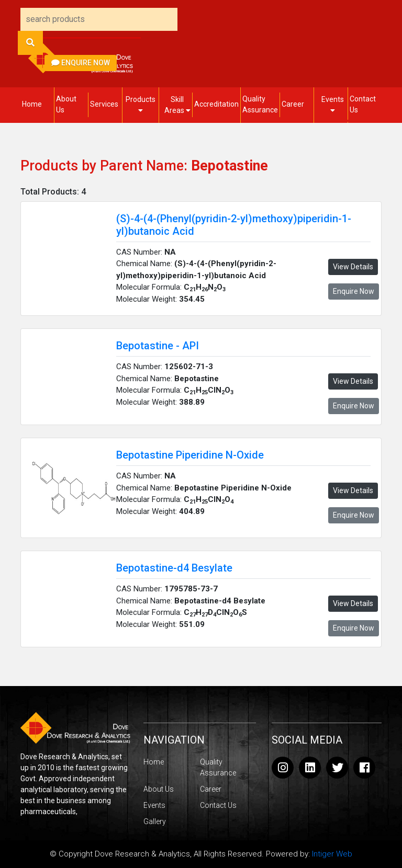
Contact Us (363, 104)
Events (333, 105)
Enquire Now (81, 63)
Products (141, 105)
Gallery (155, 821)
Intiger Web (332, 854)
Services (104, 104)
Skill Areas (177, 105)
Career (293, 104)
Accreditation (216, 104)
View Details (353, 267)
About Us (66, 104)
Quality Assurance (260, 104)
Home (32, 104)
